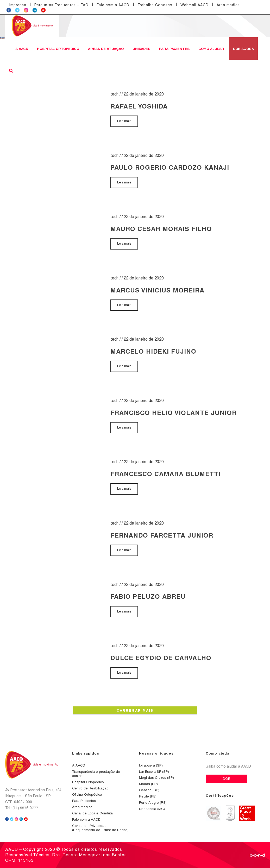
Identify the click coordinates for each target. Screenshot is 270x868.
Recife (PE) (148, 796)
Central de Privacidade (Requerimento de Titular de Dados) (100, 828)
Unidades (141, 49)
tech (114, 94)
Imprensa (18, 5)
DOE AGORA (243, 49)
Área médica (228, 5)
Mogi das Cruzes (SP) (156, 778)
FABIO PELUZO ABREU (148, 596)
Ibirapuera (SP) (151, 765)
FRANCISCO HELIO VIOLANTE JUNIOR (174, 413)
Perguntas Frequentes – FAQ (61, 5)
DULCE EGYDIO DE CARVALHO (161, 658)
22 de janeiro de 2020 (144, 94)
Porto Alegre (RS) (153, 803)
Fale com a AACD (113, 5)
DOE (227, 779)
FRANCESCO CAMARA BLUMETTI (165, 474)
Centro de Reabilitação (90, 788)
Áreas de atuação (106, 49)
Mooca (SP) (148, 784)
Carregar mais (135, 710)
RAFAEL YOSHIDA (139, 106)
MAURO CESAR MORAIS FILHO (161, 229)
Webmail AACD (194, 5)
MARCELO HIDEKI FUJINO (153, 351)
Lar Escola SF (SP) (154, 772)
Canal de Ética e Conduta (92, 813)
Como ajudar (211, 49)
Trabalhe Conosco (155, 5)
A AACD (22, 49)
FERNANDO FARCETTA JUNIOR (162, 535)
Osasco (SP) (149, 790)
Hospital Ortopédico (58, 49)
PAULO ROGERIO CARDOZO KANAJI (170, 167)
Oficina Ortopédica (87, 794)
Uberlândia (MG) (152, 809)
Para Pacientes (174, 49)
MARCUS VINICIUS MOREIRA (157, 290)
